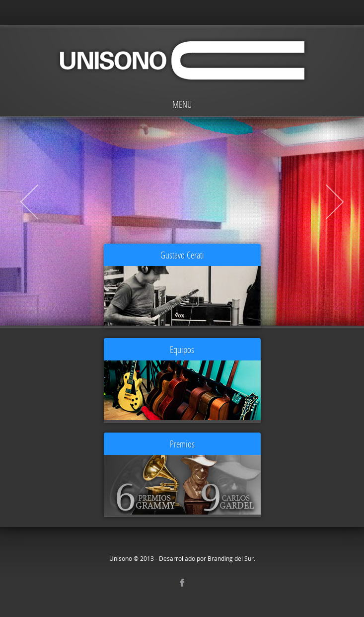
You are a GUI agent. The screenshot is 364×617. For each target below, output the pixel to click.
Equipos (182, 349)
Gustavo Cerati (182, 255)
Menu (182, 104)
